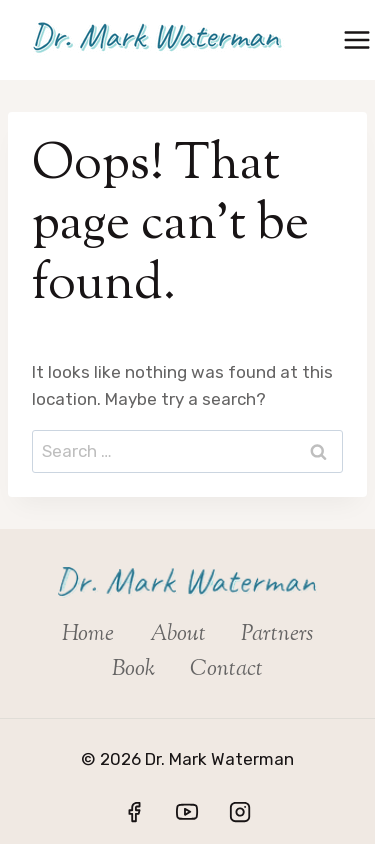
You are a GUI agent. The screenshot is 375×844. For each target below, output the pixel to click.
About (178, 635)
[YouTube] (187, 812)
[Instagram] (240, 812)
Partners (277, 635)
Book (133, 670)
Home (88, 635)
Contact (226, 670)
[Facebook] (134, 812)
